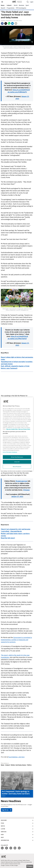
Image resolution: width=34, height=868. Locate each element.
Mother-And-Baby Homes (18, 765)
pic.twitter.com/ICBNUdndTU (17, 92)
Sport (27, 5)
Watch (3, 826)
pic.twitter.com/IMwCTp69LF (17, 339)
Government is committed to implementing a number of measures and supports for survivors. (16, 640)
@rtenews (26, 490)
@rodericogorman (21, 481)
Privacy (30, 866)
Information (5, 840)
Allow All (17, 462)
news (3, 5)
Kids (2, 835)
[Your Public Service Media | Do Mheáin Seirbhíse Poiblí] (4, 857)
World (16, 5)
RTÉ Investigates (21, 8)
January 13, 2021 (17, 497)
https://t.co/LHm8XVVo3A (21, 90)
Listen (3, 829)
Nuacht (3, 8)
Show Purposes (17, 467)
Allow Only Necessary (17, 457)
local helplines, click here (17, 757)
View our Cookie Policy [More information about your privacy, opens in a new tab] (12, 429)
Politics (29, 765)
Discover (4, 820)
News (3, 765)
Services (4, 832)
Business (21, 5)
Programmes (11, 8)
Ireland (9, 5)
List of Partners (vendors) (10, 452)
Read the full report (8, 538)
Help (2, 837)
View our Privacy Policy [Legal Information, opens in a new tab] (24, 429)
